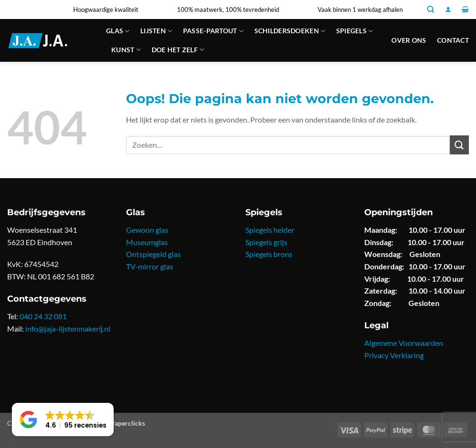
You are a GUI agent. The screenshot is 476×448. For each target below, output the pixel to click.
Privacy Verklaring (394, 355)
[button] (448, 9)
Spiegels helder (270, 230)
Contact (453, 40)
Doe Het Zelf (178, 50)
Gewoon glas (147, 230)
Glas (118, 31)
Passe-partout (213, 31)
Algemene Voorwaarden (404, 343)
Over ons (409, 40)
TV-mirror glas (150, 266)
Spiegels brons (269, 254)
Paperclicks (128, 423)
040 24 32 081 (43, 316)
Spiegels (355, 31)
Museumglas (147, 242)
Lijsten (156, 31)
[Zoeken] (431, 10)
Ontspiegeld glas (153, 254)
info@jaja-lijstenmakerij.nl (68, 329)
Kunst (126, 50)
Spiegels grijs (266, 242)
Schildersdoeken (290, 31)
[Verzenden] (459, 145)
